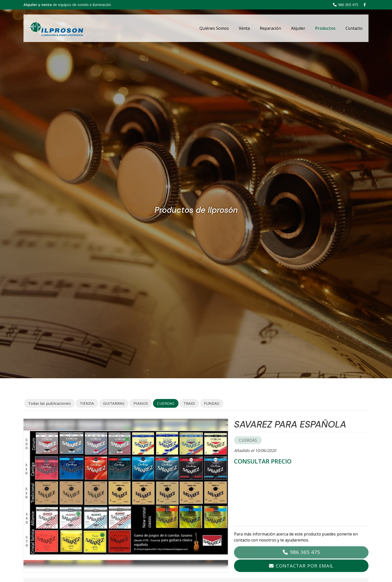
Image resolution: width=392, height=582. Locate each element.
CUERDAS (248, 440)
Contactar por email (305, 566)
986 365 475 (305, 552)
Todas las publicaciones (49, 403)
